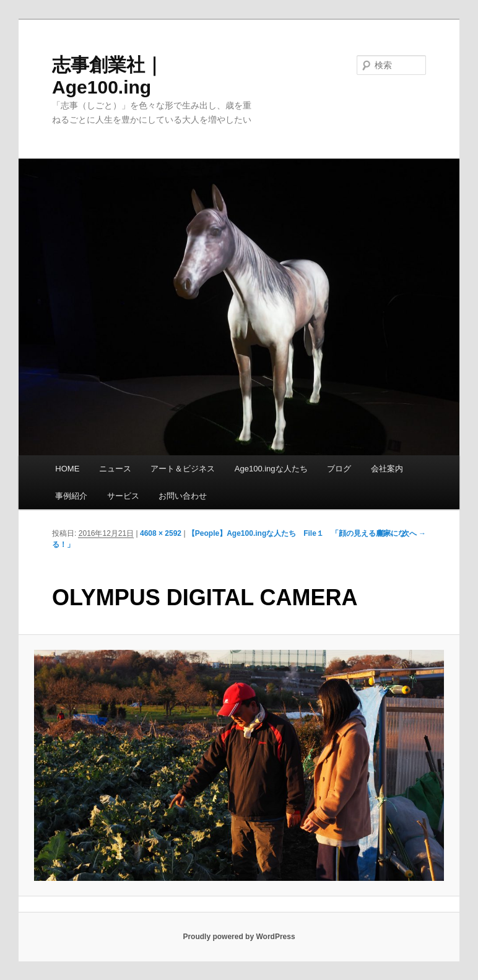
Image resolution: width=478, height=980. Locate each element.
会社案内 (387, 469)
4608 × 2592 (161, 533)
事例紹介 (71, 496)
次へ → (414, 533)
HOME (67, 469)
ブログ (339, 469)
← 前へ (380, 533)
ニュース (115, 469)
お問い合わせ (183, 496)
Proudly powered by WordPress (239, 937)
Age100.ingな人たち (271, 469)
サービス (123, 496)
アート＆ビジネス (183, 469)
